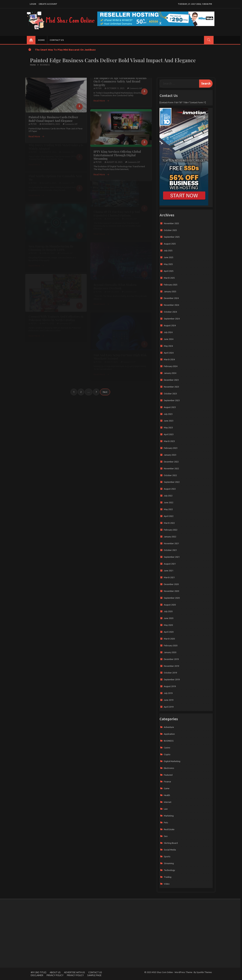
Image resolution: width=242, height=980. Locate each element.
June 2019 (169, 700)
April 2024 (169, 353)
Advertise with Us (74, 972)
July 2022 (168, 496)
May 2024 (168, 346)
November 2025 (171, 223)
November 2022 (171, 468)
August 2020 (170, 605)
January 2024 (170, 373)
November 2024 (171, 305)
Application (169, 734)
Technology (169, 870)
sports (167, 856)
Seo (166, 836)
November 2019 (171, 666)
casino (167, 748)
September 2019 (172, 679)
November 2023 (171, 387)
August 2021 (170, 564)
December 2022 (171, 462)
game (167, 788)
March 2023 (169, 441)
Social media (170, 850)
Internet (168, 802)
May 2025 (168, 264)
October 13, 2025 (116, 86)
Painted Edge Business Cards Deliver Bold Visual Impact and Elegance (53, 116)
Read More (36, 134)
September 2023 (172, 400)
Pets (166, 822)
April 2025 (169, 271)
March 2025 (169, 278)
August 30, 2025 (115, 159)
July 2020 (168, 611)
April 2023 (169, 434)
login (33, 4)
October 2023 (170, 394)
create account (48, 4)
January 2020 (170, 652)
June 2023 (169, 421)
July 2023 (168, 414)
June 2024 (169, 339)
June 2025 (169, 257)
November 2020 (171, 591)
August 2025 (170, 244)
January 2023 (170, 455)
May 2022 (168, 509)
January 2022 (170, 537)
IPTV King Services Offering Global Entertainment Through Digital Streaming (117, 152)
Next (105, 392)
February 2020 (171, 645)
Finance (167, 782)
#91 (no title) (38, 972)
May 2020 (168, 625)
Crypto (167, 754)
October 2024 (170, 312)
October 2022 (170, 475)
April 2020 (169, 632)
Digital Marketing (172, 761)
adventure (169, 727)
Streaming (169, 863)
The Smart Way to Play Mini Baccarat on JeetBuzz (65, 50)
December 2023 (171, 380)
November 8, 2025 (51, 122)
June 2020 (169, 618)
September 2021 (172, 557)
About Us (55, 972)
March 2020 (169, 639)
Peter (34, 122)
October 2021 (170, 550)
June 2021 (169, 571)
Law (166, 809)
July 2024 (168, 332)
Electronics (169, 768)
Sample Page (94, 975)
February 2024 (171, 366)
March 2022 (169, 523)
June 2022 (169, 502)
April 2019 (169, 707)
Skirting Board (171, 843)
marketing (169, 816)
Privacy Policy (55, 975)
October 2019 (170, 673)
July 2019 (168, 693)
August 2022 (170, 489)
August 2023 (170, 407)
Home (41, 40)
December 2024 (171, 298)
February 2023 (171, 448)
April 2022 (169, 516)
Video (167, 884)
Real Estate (169, 829)
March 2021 (169, 577)
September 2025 (172, 237)
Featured (168, 775)
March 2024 (169, 359)
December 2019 (171, 659)
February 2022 (171, 530)
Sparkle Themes (204, 972)
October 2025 (170, 230)
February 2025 (171, 285)
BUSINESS (169, 741)
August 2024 (170, 325)
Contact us (57, 40)
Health (167, 795)
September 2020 (172, 598)
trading (168, 877)
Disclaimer (37, 975)
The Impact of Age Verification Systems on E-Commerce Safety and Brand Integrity (120, 79)
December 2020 (171, 584)
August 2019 (170, 686)
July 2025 (168, 250)
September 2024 (172, 319)
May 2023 (168, 428)
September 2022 (172, 482)
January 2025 (170, 291)
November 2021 (171, 543)
